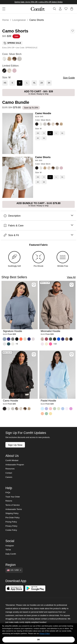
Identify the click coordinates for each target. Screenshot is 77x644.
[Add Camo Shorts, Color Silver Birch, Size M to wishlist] (73, 31)
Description (38, 216)
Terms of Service (13, 505)
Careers (9, 477)
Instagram (10, 546)
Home (6, 20)
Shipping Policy (12, 513)
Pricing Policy (11, 522)
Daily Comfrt (11, 554)
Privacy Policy (11, 526)
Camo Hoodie (43, 113)
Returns (9, 501)
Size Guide (69, 78)
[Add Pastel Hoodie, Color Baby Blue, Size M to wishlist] (72, 354)
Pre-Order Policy (12, 518)
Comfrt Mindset (12, 460)
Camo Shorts (43, 157)
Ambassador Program (15, 465)
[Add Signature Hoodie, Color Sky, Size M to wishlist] (34, 285)
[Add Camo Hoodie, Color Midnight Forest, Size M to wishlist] (34, 354)
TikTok (8, 550)
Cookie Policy (11, 530)
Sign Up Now (15, 445)
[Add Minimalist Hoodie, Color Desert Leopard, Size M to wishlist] (72, 285)
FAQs (8, 493)
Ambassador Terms (14, 509)
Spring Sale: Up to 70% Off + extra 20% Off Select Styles (39, 2)
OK (38, 640)
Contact (9, 473)
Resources (10, 469)
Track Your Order (13, 497)
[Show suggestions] (14, 570)
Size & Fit (38, 235)
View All (71, 277)
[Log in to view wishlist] (66, 9)
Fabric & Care (38, 226)
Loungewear (19, 20)
